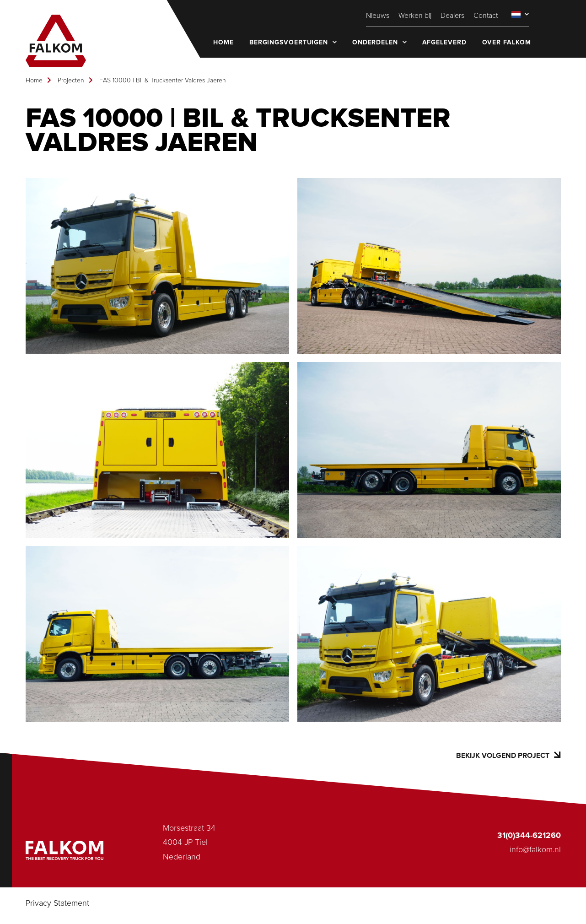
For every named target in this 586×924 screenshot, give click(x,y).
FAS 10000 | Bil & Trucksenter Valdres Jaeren (163, 81)
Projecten (71, 81)
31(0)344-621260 (529, 836)
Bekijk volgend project (508, 755)
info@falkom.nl (535, 850)
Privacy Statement (57, 903)
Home (34, 81)
